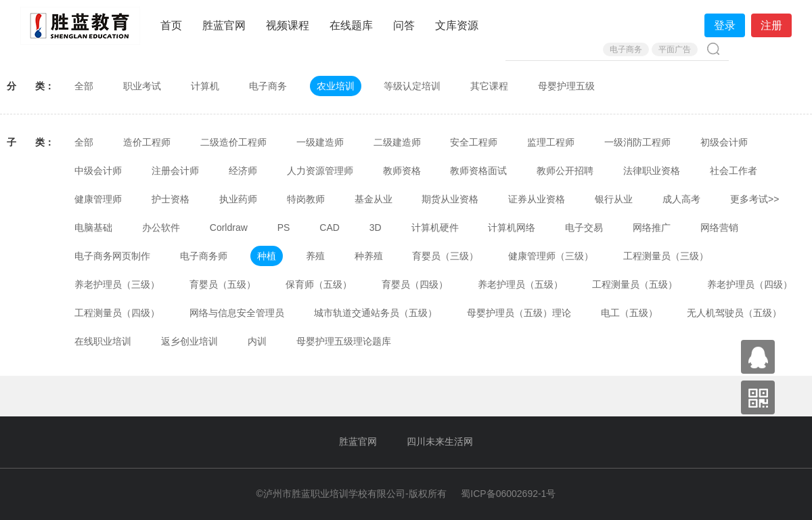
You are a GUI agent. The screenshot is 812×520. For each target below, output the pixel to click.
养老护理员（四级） (750, 284)
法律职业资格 (652, 171)
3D (376, 227)
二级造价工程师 (233, 142)
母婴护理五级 (566, 86)
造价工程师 (147, 142)
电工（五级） (629, 313)
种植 (267, 256)
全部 (84, 86)
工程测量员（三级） (666, 256)
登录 (725, 25)
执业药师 (238, 199)
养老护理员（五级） (520, 284)
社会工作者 (734, 171)
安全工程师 (474, 142)
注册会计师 (175, 171)
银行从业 (614, 199)
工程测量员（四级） (117, 313)
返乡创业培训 (189, 341)
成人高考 (681, 199)
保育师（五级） (319, 284)
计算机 (205, 86)
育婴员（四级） (415, 284)
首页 (171, 25)
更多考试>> (754, 199)
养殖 (315, 256)
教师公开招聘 (565, 171)
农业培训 (336, 86)
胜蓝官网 (224, 25)
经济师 (243, 171)
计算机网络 (512, 227)
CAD (330, 227)
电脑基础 (93, 227)
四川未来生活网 (440, 441)
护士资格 (171, 199)
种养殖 (369, 256)
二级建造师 (397, 142)
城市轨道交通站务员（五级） (376, 313)
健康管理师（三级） (551, 256)
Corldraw (229, 227)
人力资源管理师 (320, 171)
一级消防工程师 (637, 142)
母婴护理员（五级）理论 (519, 313)
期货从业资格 (450, 199)
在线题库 (351, 25)
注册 (771, 25)
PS (284, 227)
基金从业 (374, 199)
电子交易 (584, 227)
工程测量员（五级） (635, 284)
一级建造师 (320, 142)
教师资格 (402, 171)
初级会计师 (724, 142)
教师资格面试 (478, 171)
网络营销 (719, 227)
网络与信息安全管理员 (237, 313)
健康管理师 (98, 199)
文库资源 (457, 25)
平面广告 (675, 49)
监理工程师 (551, 142)
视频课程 (288, 25)
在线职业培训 (103, 341)
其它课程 (489, 86)
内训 (257, 341)
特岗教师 (306, 199)
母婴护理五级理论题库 (344, 341)
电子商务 (626, 49)
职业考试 (142, 86)
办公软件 (161, 227)
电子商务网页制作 (112, 256)
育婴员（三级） (445, 256)
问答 (404, 25)
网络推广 (652, 227)
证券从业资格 (537, 199)
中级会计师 (98, 171)
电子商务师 (204, 256)
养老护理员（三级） (117, 284)
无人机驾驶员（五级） (734, 313)
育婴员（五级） (223, 284)
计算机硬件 (435, 227)
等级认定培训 (412, 86)
